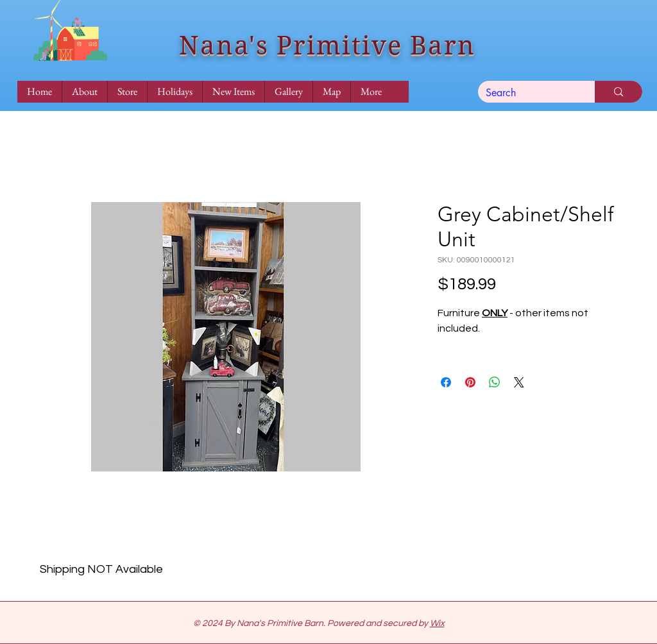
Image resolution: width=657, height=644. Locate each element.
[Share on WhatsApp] (495, 382)
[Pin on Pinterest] (470, 382)
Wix (437, 623)
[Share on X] (519, 382)
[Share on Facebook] (446, 382)
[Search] (527, 93)
